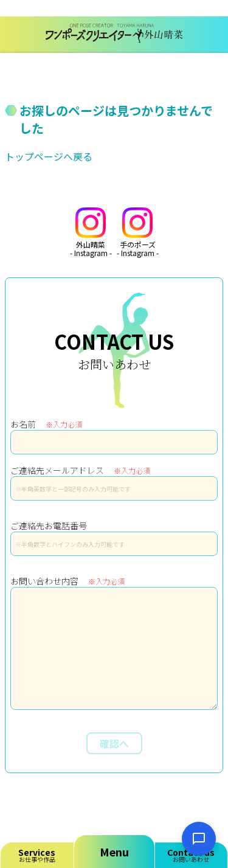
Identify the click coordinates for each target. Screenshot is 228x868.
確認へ (114, 743)
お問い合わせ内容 (67, 581)
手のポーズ (138, 233)
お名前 (46, 424)
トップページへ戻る (49, 156)
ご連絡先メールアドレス (80, 470)
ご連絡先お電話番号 (49, 526)
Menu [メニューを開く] (114, 852)
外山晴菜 (91, 233)
